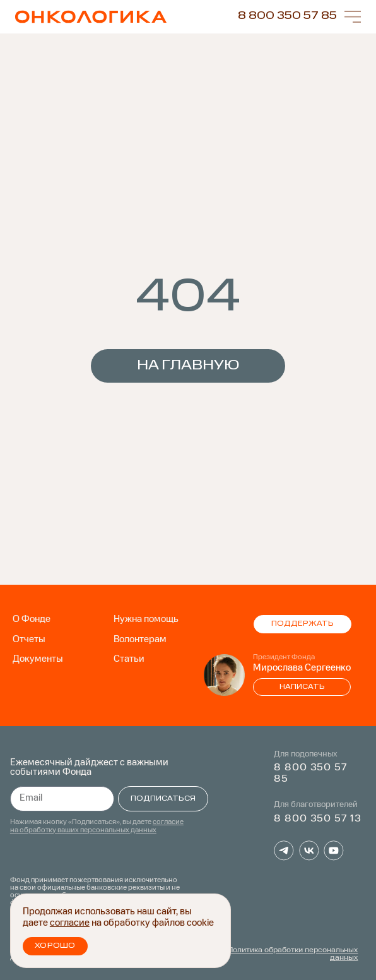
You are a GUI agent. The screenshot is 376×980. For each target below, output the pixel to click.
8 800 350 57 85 (287, 16)
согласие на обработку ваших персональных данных (97, 827)
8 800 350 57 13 (317, 819)
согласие (70, 923)
